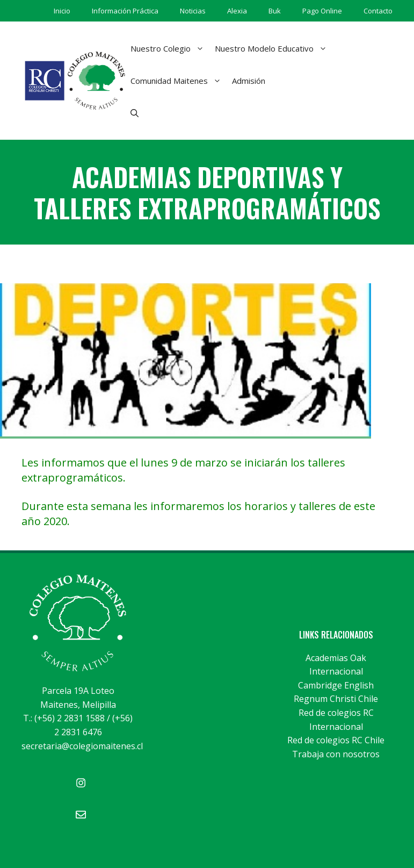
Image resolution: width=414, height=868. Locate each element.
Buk (275, 11)
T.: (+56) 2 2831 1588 (64, 718)
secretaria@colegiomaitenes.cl (82, 746)
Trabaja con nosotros (336, 754)
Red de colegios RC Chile (336, 740)
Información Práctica (125, 11)
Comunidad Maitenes (179, 81)
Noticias (193, 11)
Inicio (62, 11)
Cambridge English (336, 685)
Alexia (237, 11)
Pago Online (322, 11)
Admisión (249, 81)
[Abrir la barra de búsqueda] (135, 113)
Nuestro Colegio (170, 48)
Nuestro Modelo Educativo (274, 48)
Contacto (378, 11)
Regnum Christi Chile (336, 699)
